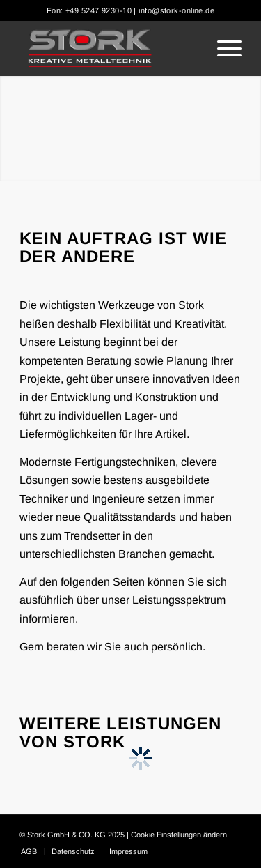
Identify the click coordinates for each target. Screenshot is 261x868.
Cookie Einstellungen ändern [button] (179, 835)
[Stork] (108, 48)
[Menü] (222, 48)
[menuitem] (222, 48)
